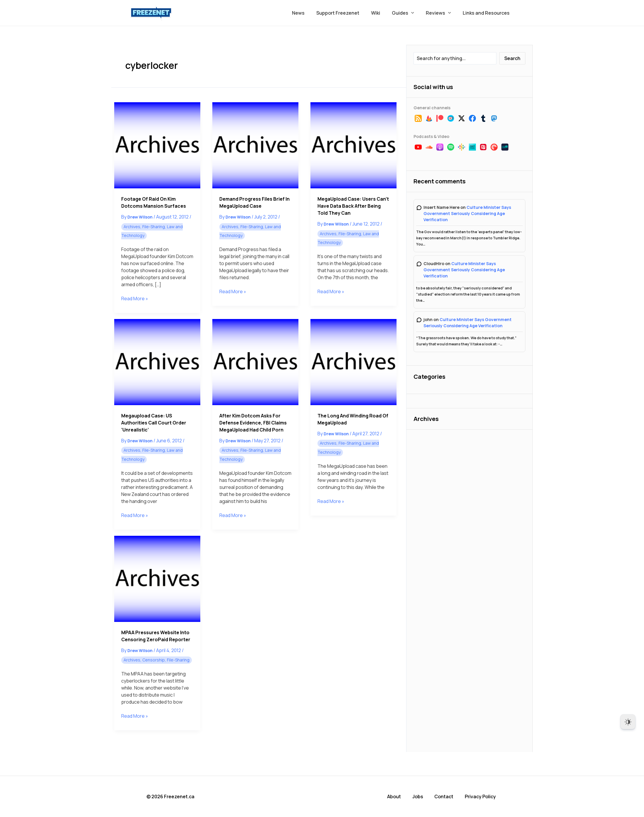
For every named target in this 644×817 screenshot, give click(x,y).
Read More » (135, 299)
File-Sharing (154, 227)
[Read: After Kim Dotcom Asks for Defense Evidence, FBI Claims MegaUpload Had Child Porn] (255, 362)
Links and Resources (487, 13)
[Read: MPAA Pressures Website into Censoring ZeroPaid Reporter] (157, 579)
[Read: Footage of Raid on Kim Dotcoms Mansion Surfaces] (157, 145)
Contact (446, 796)
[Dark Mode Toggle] (628, 722)
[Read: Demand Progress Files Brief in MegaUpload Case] (255, 145)
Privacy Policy (482, 796)
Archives (132, 227)
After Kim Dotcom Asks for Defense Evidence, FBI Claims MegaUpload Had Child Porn (253, 423)
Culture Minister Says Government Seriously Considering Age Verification (467, 213)
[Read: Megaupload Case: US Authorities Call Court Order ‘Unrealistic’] (157, 362)
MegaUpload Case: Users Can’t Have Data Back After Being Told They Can (353, 206)
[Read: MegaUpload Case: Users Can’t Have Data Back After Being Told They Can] (353, 145)
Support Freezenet (348, 13)
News (311, 13)
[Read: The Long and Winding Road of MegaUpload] (353, 362)
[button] (417, 13)
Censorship (154, 660)
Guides (409, 13)
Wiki (384, 13)
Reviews (442, 13)
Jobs (420, 796)
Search (512, 58)
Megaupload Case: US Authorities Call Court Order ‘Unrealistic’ (154, 423)
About (397, 796)
